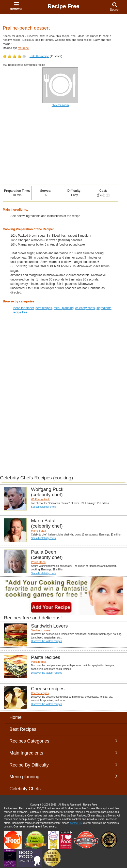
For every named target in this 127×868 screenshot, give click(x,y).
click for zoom (60, 105)
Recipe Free (64, 6)
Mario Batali (38, 531)
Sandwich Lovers (41, 630)
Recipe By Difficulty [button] (63, 765)
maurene (23, 48)
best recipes (44, 308)
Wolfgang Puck (40, 499)
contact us (76, 823)
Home (15, 717)
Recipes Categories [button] (63, 741)
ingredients (104, 308)
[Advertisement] (58, 355)
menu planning (64, 308)
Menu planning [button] (63, 776)
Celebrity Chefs (25, 789)
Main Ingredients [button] (63, 753)
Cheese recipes (40, 693)
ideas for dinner (23, 308)
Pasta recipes (39, 662)
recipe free (20, 312)
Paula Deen (38, 562)
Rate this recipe (39, 56)
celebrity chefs (85, 308)
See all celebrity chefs (43, 507)
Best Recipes (23, 729)
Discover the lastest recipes (46, 641)
